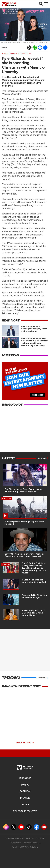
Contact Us (40, 838)
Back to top (25, 743)
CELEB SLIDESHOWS (25, 811)
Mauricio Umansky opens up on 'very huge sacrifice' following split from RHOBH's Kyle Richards (35, 342)
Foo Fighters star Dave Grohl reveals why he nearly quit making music (24, 490)
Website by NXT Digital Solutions (25, 847)
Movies (25, 798)
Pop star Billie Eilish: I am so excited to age (34, 596)
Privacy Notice (16, 843)
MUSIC (25, 785)
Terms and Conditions (32, 843)
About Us (30, 838)
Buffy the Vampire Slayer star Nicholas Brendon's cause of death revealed (25, 555)
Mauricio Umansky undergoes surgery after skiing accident (34, 329)
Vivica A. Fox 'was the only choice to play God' (34, 581)
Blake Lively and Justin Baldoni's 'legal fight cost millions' (34, 613)
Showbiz (25, 778)
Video (25, 805)
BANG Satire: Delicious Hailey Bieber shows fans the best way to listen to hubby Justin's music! (34, 568)
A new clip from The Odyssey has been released (24, 523)
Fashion (25, 791)
